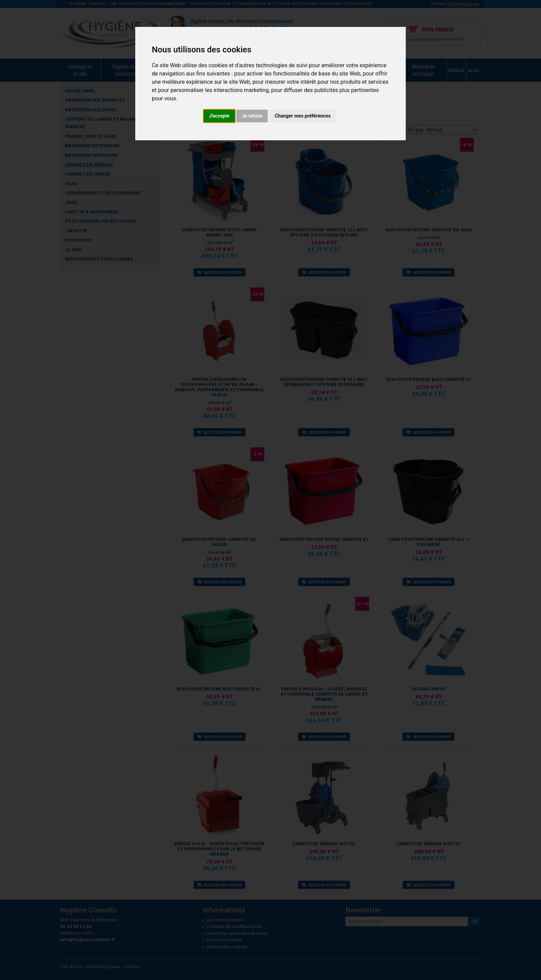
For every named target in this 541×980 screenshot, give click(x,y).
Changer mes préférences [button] (303, 116)
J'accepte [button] (219, 116)
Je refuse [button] (252, 116)
